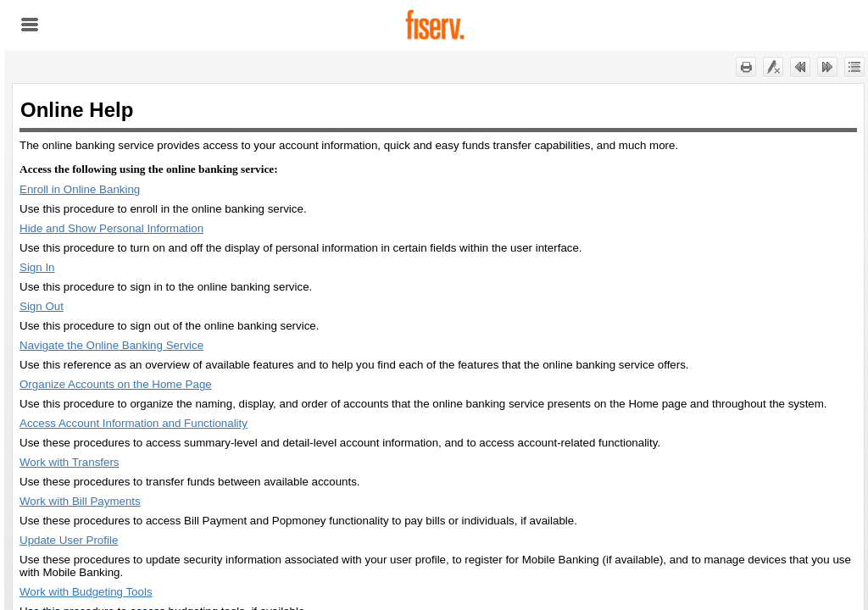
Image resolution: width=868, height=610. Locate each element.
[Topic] (438, 347)
